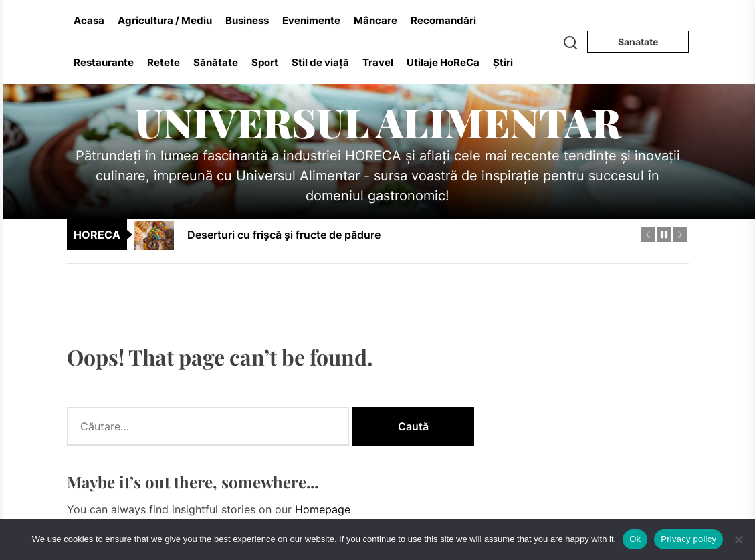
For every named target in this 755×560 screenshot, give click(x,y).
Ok (635, 539)
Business (247, 20)
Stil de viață (320, 62)
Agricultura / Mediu (165, 20)
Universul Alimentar (378, 122)
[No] (738, 539)
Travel (378, 62)
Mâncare (375, 20)
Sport (265, 62)
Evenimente (311, 20)
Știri (503, 62)
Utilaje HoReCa (443, 62)
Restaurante (104, 62)
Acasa (89, 20)
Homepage (323, 509)
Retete (164, 62)
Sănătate (216, 62)
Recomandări (443, 20)
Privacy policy (688, 539)
